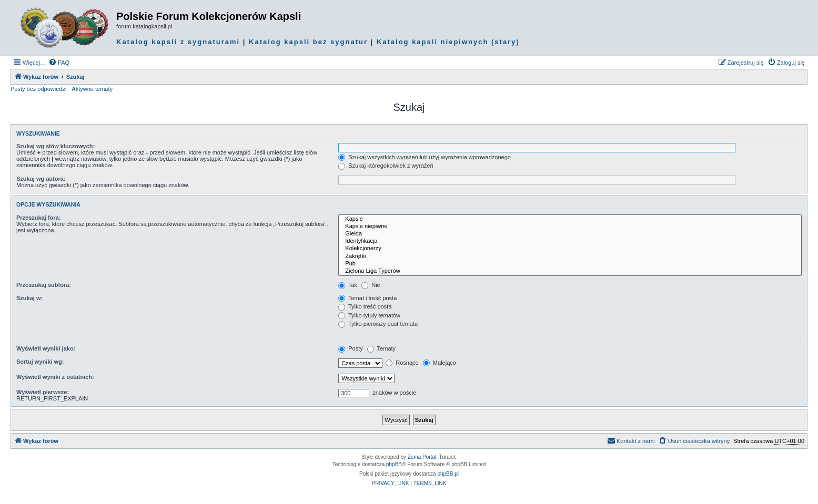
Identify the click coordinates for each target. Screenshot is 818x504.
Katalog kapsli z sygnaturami (178, 42)
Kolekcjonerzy (570, 249)
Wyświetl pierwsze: (43, 392)
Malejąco (440, 363)
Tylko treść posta (365, 306)
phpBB (394, 464)
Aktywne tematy (92, 89)
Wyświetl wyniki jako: (46, 348)
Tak (348, 285)
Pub (570, 264)
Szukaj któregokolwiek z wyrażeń (386, 166)
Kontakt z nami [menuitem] (631, 440)
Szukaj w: (29, 298)
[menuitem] (59, 63)
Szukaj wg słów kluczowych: (55, 146)
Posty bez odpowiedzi (38, 89)
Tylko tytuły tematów (369, 315)
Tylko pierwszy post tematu (378, 324)
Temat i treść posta (367, 298)
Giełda (570, 234)
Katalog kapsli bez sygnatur (308, 42)
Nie (371, 285)
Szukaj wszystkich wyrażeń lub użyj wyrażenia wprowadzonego (425, 157)
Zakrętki (570, 256)
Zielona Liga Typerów (570, 271)
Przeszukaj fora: (38, 218)
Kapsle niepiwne (570, 227)
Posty (351, 348)
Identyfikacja (570, 241)
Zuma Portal (422, 457)
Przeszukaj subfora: (44, 285)
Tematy (381, 348)
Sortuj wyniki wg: (40, 362)
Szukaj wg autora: (41, 179)
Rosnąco (402, 363)
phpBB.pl (448, 474)
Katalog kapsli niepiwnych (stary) (448, 42)
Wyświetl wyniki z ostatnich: (55, 377)
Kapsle (570, 219)
